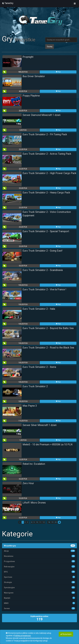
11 (40, 522)
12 (44, 522)
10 (37, 522)
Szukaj (50, 47)
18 (49, 522)
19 (52, 522)
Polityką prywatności (22, 636)
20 (56, 522)
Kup (58, 72)
